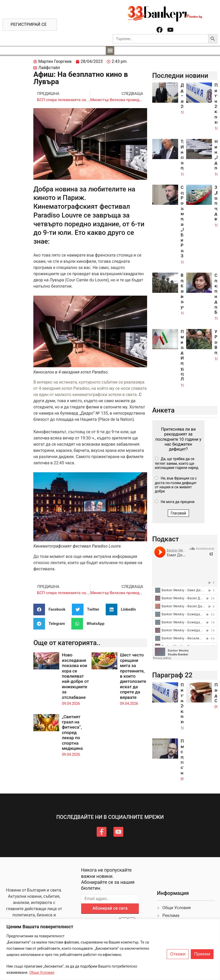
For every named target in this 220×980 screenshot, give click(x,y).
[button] (110, 51)
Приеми (202, 954)
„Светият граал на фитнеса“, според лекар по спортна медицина (72, 732)
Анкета (164, 410)
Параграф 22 (172, 675)
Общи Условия (42, 972)
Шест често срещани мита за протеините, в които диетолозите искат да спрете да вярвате (133, 676)
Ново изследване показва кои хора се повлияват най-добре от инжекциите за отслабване (75, 676)
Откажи (178, 954)
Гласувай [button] (178, 513)
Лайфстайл (49, 68)
